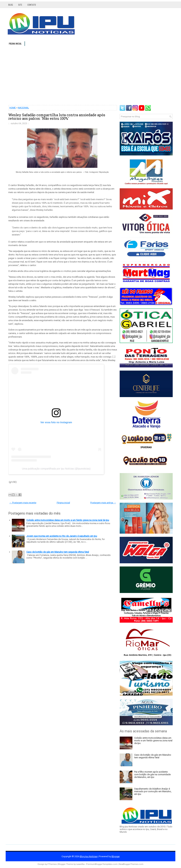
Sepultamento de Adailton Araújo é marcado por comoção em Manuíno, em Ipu (153, 791)
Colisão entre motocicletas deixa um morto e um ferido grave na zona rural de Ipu (68, 520)
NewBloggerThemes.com (131, 864)
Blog (11, 5)
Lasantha (80, 864)
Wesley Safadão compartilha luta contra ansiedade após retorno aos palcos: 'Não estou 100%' (57, 117)
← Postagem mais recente (23, 503)
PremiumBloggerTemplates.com (102, 864)
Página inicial (15, 44)
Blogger (116, 856)
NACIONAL (23, 108)
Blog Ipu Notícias (89, 856)
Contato (32, 5)
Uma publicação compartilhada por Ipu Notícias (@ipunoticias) (56, 469)
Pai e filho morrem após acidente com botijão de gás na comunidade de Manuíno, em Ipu (152, 774)
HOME (13, 108)
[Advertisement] (90, 75)
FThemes (52, 864)
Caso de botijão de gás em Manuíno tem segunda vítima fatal (58, 552)
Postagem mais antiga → (103, 503)
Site (20, 5)
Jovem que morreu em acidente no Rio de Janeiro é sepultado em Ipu (62, 536)
